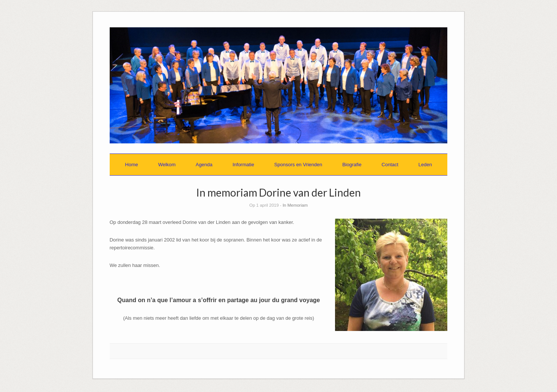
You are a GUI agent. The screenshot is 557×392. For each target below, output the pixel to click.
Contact (390, 165)
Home (132, 165)
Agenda (204, 165)
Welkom (167, 165)
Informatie (243, 165)
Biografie (352, 165)
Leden (425, 165)
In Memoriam (295, 205)
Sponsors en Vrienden (298, 165)
